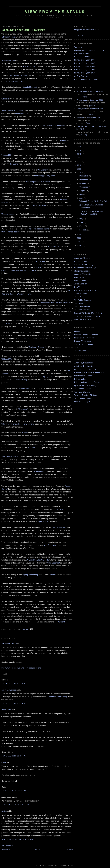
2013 (79, 161)
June (82, 198)
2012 (79, 165)
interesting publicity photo (45, 176)
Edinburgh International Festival (87, 382)
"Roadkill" (39, 267)
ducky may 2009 (96, 91)
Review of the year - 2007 (85, 63)
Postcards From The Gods (85, 290)
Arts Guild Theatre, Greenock (86, 366)
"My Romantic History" (11, 232)
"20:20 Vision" (33, 447)
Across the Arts (80, 261)
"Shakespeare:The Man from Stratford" (55, 303)
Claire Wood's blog (19, 380)
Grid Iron (78, 331)
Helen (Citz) (6, 710)
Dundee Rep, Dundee (83, 376)
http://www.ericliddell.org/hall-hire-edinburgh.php (21, 668)
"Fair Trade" (41, 261)
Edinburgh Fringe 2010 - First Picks (23, 30)
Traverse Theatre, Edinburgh (86, 395)
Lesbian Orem (83, 126)
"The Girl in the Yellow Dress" (54, 126)
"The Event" (13, 164)
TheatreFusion (80, 351)
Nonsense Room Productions (86, 338)
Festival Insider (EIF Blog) (85, 268)
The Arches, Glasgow (83, 389)
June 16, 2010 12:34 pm (14, 756)
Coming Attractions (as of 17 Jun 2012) (90, 50)
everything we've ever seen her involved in (19, 270)
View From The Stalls (55, 12)
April (82, 222)
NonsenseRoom (8, 60)
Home (38, 849)
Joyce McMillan (81, 284)
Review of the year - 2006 (85, 60)
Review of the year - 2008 (85, 66)
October (83, 183)
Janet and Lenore (9, 690)
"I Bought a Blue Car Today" (39, 560)
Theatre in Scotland (82, 306)
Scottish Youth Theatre (84, 344)
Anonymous (82, 91)
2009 (79, 234)
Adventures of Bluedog (84, 264)
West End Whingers (82, 319)
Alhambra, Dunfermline (84, 363)
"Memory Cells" (54, 247)
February (83, 230)
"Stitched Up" (7, 359)
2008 (79, 238)
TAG (76, 348)
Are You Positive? (82, 53)
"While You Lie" (62, 510)
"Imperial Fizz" (7, 155)
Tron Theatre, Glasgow (84, 398)
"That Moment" (25, 388)
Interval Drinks (80, 281)
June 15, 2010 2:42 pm (13, 703)
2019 (79, 147)
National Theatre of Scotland (86, 335)
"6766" (8, 323)
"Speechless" (27, 338)
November (84, 180)
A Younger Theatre (82, 258)
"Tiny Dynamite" (48, 377)
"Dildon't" (62, 622)
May (81, 219)
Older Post (68, 849)
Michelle (80, 118)
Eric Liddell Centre (9, 643)
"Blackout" (6, 99)
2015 (79, 154)
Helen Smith (79, 277)
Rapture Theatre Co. (83, 341)
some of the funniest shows (38, 229)
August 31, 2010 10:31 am (16, 805)
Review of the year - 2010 (85, 73)
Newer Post (6, 849)
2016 (79, 150)
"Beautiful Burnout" (29, 87)
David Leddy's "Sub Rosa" (12, 111)
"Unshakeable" (38, 471)
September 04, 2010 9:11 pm (17, 839)
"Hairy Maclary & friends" (19, 75)
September (84, 187)
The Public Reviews (82, 300)
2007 (79, 242)
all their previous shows (14, 81)
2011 (79, 169)
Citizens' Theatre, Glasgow (85, 369)
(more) (85, 97)
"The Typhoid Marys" (10, 456)
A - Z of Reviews (81, 76)
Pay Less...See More (83, 57)
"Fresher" (52, 575)
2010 (79, 173)
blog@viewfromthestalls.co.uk (87, 30)
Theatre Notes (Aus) (83, 310)
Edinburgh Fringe (9, 37)
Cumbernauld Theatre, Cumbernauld (89, 372)
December (84, 176)
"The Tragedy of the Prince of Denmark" (18, 424)
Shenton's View (81, 293)
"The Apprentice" (29, 66)
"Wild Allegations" (59, 527)
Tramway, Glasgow (82, 392)
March (82, 226)
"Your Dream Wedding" (53, 545)
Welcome (78, 47)
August (83, 191)
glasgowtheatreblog (82, 271)
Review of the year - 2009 (85, 70)
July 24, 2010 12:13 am (14, 791)
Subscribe (79, 35)
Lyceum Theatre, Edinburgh (86, 385)
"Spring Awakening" (30, 575)
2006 (79, 245)
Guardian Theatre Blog (84, 274)
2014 (79, 158)
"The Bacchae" (53, 563)
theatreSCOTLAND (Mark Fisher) (88, 313)
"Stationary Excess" (36, 347)
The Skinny (79, 303)
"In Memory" (43, 170)
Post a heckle (7, 845)
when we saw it (22, 114)
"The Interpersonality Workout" (38, 182)
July (81, 194)
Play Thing (79, 287)
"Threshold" (23, 409)
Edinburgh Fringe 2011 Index (86, 79)
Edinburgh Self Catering (57, 697)
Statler (4, 811)
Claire (4, 762)
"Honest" (63, 140)
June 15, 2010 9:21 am (13, 684)
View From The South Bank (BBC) (88, 316)
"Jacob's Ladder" (8, 214)
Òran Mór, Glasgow (82, 402)
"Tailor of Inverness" (38, 205)
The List (78, 297)
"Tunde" (25, 433)
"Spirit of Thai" (43, 521)
